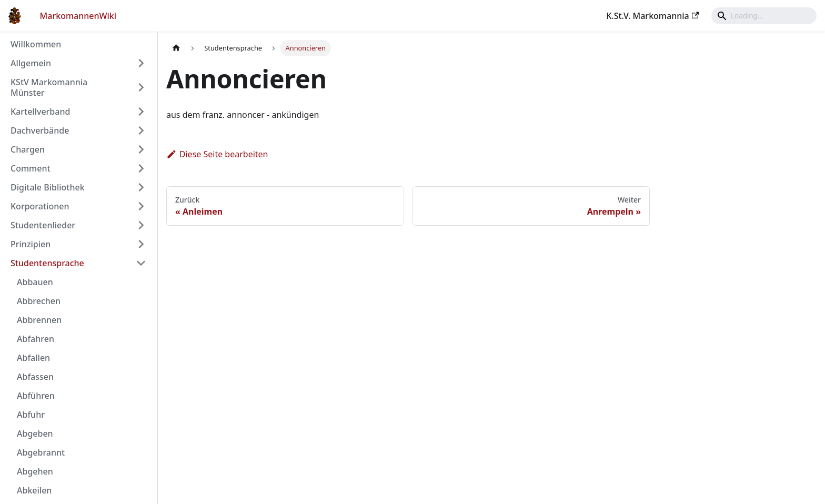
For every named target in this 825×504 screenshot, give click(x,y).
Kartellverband (40, 112)
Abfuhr (31, 415)
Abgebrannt (41, 452)
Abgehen (35, 471)
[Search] (764, 16)
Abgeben (35, 434)
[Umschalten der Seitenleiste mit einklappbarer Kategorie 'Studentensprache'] (141, 263)
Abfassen (35, 377)
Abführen (36, 396)
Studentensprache (47, 263)
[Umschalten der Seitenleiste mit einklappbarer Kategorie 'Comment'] (141, 168)
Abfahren (36, 339)
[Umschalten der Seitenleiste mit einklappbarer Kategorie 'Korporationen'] (141, 206)
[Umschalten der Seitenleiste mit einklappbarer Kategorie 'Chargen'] (141, 149)
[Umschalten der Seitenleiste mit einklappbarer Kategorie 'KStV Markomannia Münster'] (141, 87)
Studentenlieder (43, 225)
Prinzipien (31, 244)
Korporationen (40, 206)
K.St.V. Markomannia (652, 16)
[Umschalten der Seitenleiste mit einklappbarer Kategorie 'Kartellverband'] (141, 112)
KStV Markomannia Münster (49, 87)
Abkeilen (34, 490)
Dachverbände (40, 130)
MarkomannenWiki (78, 16)
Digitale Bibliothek (48, 187)
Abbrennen (39, 320)
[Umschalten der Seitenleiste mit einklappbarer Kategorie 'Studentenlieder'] (141, 225)
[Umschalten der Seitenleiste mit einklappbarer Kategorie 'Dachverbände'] (141, 130)
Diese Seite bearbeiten (217, 154)
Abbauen (35, 282)
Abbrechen (39, 301)
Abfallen (33, 358)
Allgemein (31, 63)
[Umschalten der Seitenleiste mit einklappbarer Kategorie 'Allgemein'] (141, 63)
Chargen (28, 149)
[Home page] (176, 48)
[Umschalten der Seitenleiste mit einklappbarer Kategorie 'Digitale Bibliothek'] (141, 187)
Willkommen (36, 44)
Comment (31, 168)
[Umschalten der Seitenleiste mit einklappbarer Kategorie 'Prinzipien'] (141, 244)
